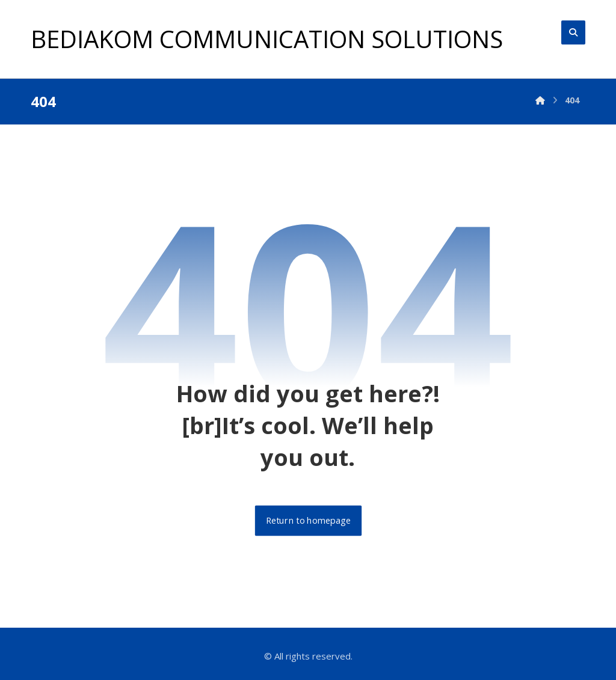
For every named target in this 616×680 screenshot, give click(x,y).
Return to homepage (308, 521)
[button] (573, 32)
